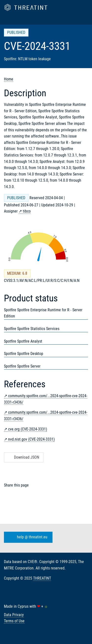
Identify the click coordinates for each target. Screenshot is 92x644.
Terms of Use (14, 621)
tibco (27, 211)
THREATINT (42, 578)
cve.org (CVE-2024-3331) (28, 429)
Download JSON (23, 457)
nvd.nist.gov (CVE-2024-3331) (31, 439)
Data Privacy (14, 615)
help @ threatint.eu (27, 537)
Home (9, 79)
